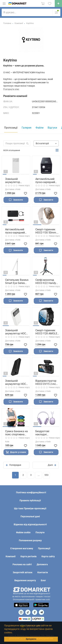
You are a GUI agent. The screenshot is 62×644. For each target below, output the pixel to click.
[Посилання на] (21, 612)
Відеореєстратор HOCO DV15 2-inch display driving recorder (46, 382)
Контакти (43, 572)
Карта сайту (48, 556)
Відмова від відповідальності (30, 524)
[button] (14, 633)
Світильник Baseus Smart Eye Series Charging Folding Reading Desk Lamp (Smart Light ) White (17, 281)
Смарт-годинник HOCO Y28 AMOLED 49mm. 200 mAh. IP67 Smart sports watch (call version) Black (47, 332)
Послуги (40, 532)
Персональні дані (30, 516)
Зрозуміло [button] (31, 639)
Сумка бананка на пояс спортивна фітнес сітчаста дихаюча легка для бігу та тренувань (16, 433)
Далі (52, 465)
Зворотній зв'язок (23, 572)
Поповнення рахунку (30, 540)
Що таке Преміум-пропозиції (30, 508)
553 (46, 475)
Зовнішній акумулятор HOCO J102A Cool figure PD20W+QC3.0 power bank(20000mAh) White (16, 332)
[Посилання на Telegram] (41, 612)
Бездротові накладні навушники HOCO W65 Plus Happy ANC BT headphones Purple (47, 433)
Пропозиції (44, 548)
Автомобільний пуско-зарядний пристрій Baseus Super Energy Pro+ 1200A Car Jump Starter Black (16, 231)
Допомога (42, 564)
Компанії (11, 556)
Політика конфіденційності (31, 492)
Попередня (14, 465)
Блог (43, 580)
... (39, 475)
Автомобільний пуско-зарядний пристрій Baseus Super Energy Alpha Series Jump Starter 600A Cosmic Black (47, 181)
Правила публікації (30, 500)
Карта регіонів (29, 556)
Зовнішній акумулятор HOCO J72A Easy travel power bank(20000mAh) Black (16, 382)
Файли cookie (23, 532)
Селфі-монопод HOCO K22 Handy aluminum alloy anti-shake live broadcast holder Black (46, 281)
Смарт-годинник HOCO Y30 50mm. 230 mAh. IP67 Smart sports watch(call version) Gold (46, 231)
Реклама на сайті (22, 564)
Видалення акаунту (25, 580)
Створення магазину (22, 548)
